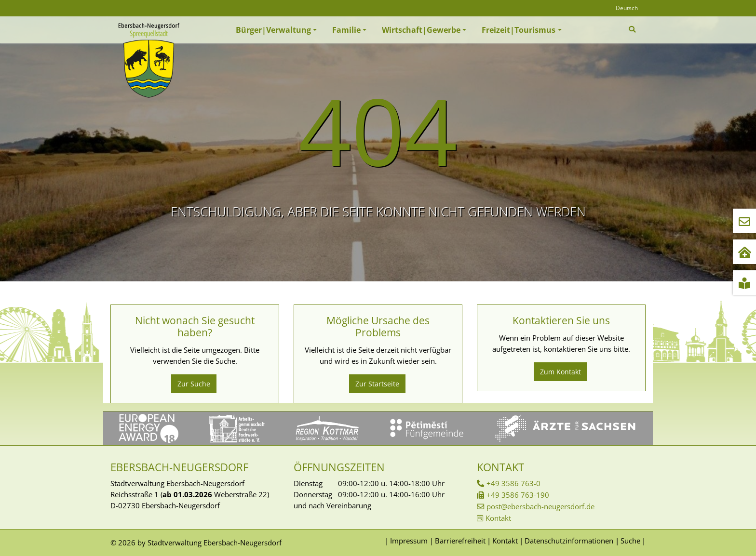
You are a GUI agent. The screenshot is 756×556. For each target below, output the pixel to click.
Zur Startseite (377, 384)
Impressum (409, 541)
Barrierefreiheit (460, 541)
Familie (346, 30)
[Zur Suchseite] (633, 29)
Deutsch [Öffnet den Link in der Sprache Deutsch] (627, 8)
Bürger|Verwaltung (273, 30)
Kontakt (498, 518)
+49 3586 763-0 (513, 483)
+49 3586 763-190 (518, 495)
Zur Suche (194, 384)
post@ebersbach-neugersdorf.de (540, 506)
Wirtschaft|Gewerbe (421, 30)
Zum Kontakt (560, 372)
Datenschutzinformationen (569, 541)
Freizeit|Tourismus (519, 30)
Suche (630, 541)
